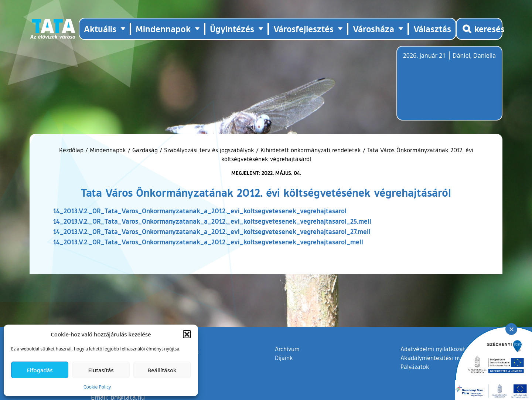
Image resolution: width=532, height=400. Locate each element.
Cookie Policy (97, 387)
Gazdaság (145, 150)
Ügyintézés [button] (232, 29)
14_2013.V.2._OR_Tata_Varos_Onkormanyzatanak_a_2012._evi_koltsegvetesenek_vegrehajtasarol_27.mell (212, 231)
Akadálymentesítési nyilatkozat (442, 358)
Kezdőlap (72, 150)
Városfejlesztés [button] (303, 29)
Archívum (287, 349)
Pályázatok (415, 367)
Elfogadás (40, 370)
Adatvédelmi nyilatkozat (433, 349)
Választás (432, 29)
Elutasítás (101, 370)
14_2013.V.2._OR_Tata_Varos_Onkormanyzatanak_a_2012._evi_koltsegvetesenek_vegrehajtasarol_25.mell (212, 221)
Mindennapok (108, 150)
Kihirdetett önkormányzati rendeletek (311, 150)
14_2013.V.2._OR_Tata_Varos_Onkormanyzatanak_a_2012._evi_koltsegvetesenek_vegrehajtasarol (200, 211)
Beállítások (162, 370)
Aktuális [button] (100, 29)
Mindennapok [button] (163, 29)
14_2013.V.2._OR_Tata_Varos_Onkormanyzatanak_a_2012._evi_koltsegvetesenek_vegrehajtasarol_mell (208, 242)
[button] (187, 334)
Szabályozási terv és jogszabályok (209, 150)
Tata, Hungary (444, 88)
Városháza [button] (374, 29)
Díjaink (284, 358)
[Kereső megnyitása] (479, 29)
